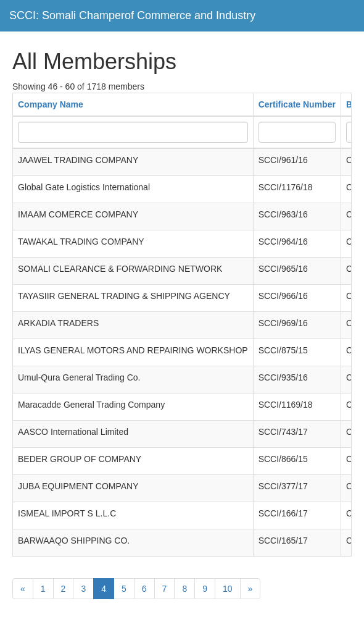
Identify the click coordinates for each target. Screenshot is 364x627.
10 (228, 589)
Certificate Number (297, 104)
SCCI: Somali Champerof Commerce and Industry (132, 15)
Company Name (51, 104)
